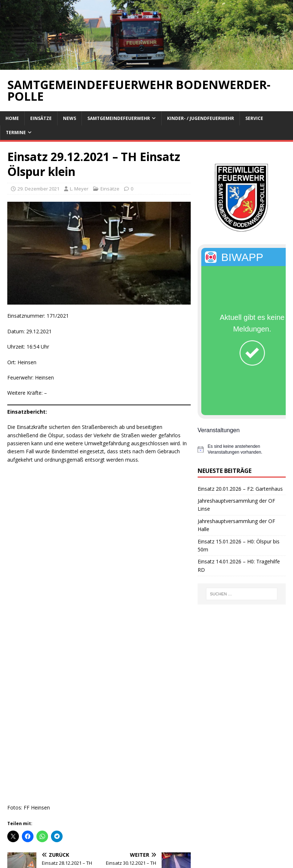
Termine (16, 132)
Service (254, 118)
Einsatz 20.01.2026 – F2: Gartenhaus (240, 489)
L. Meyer (79, 189)
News (70, 118)
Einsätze (41, 118)
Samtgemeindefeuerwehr (119, 118)
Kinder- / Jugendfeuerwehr (201, 118)
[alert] (242, 449)
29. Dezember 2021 (38, 189)
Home (12, 118)
